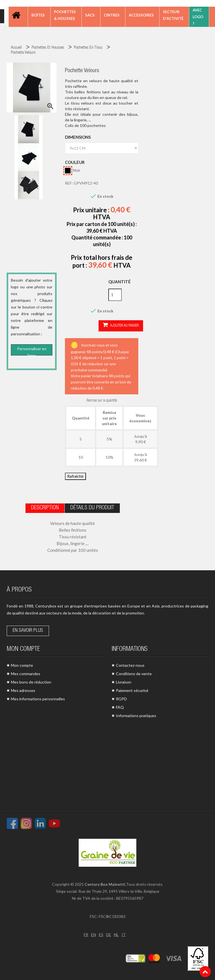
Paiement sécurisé (132, 690)
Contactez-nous (130, 665)
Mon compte (22, 665)
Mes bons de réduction (31, 682)
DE (109, 935)
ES (101, 935)
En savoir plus (28, 631)
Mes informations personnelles (38, 699)
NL (116, 935)
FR (86, 935)
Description (45, 508)
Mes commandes (26, 674)
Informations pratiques (136, 716)
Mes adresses (23, 690)
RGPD (121, 699)
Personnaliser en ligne (32, 351)
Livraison (124, 682)
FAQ (120, 707)
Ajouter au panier (121, 325)
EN (94, 935)
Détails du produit (92, 508)
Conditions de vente (134, 674)
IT (124, 935)
